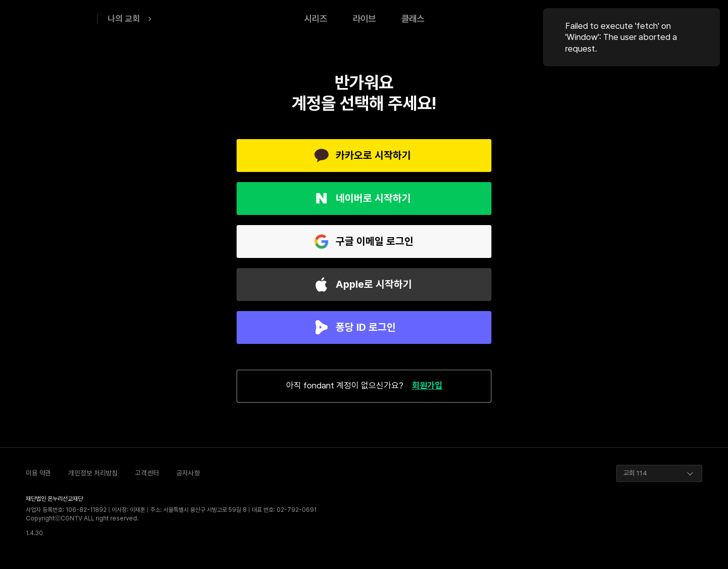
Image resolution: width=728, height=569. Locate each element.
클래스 (413, 18)
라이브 (364, 18)
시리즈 (316, 18)
